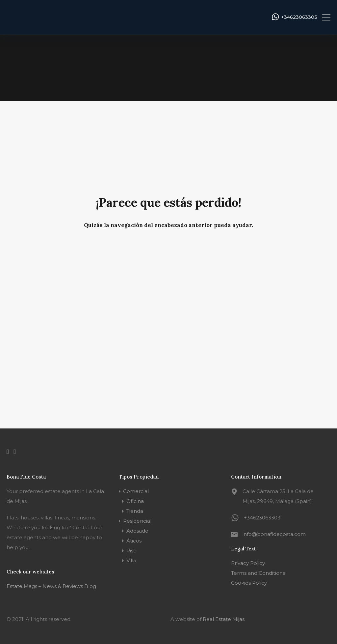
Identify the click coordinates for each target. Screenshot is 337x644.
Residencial (137, 521)
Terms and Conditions (258, 573)
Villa (131, 560)
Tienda (135, 511)
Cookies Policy (249, 583)
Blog (90, 586)
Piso (131, 551)
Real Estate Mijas (224, 619)
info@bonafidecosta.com (274, 534)
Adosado (137, 531)
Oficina (135, 501)
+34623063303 (299, 17)
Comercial (136, 491)
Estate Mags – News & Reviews (45, 586)
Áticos (134, 541)
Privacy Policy (248, 563)
